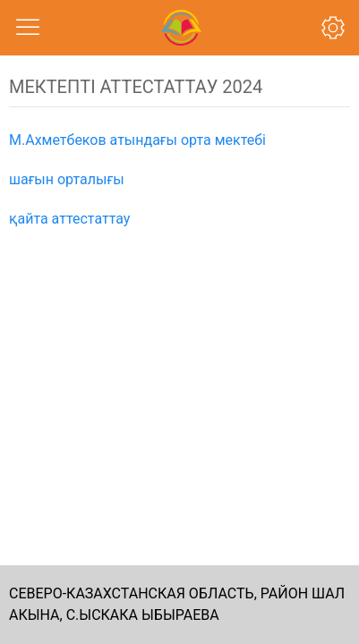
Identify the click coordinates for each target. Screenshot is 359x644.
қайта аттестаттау (69, 219)
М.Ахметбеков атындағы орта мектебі (137, 140)
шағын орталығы (67, 179)
